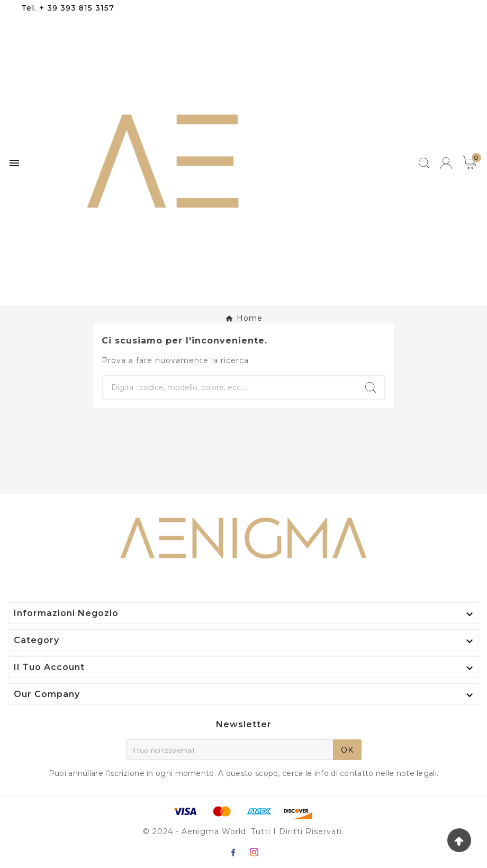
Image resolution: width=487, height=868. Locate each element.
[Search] (371, 387)
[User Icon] (446, 163)
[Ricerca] (230, 387)
